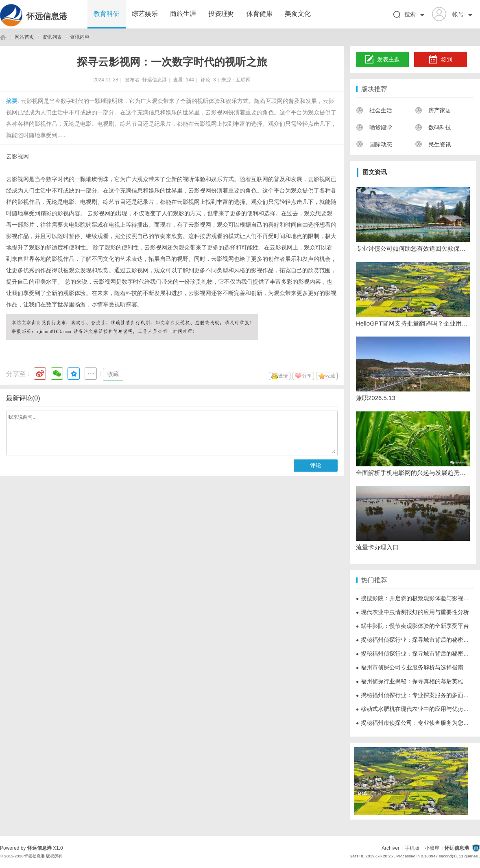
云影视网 (17, 156)
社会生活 (374, 110)
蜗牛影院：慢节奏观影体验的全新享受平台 (412, 626)
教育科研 (107, 14)
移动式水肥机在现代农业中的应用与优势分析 (415, 709)
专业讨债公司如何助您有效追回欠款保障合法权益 (413, 248)
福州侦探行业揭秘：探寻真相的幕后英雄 (410, 681)
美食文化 (298, 14)
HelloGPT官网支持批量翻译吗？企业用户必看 (413, 323)
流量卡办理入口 (377, 547)
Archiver (391, 848)
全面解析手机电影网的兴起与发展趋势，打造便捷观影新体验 (413, 473)
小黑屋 (432, 848)
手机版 (412, 848)
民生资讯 (433, 144)
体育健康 (260, 14)
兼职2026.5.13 (376, 398)
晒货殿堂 (374, 127)
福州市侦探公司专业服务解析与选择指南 (410, 667)
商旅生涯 (183, 14)
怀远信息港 (47, 16)
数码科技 (433, 127)
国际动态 (374, 144)
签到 (441, 60)
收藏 (113, 374)
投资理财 (221, 14)
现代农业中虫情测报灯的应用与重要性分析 (412, 612)
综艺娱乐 (145, 14)
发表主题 (383, 60)
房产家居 (433, 110)
